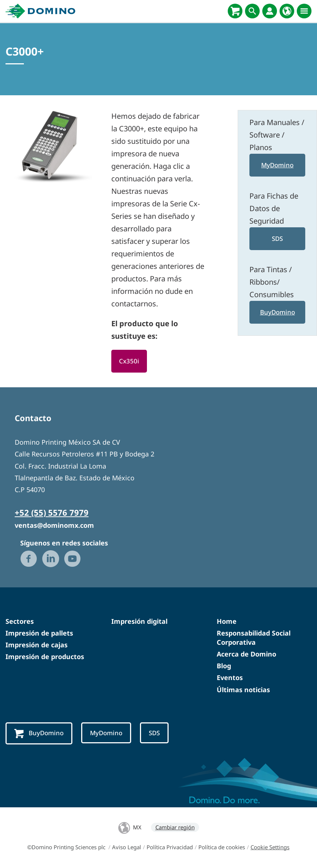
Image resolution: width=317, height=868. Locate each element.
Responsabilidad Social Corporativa (254, 638)
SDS (278, 239)
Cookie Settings (270, 847)
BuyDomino (277, 312)
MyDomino (277, 165)
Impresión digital (139, 621)
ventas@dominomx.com (54, 525)
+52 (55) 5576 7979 (52, 512)
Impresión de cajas (37, 645)
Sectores (20, 621)
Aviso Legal (127, 847)
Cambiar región (175, 827)
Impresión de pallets (39, 633)
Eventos (230, 677)
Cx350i (129, 361)
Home (227, 621)
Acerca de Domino (246, 654)
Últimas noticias (243, 690)
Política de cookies (222, 847)
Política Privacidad (170, 847)
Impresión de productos (45, 657)
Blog (224, 666)
